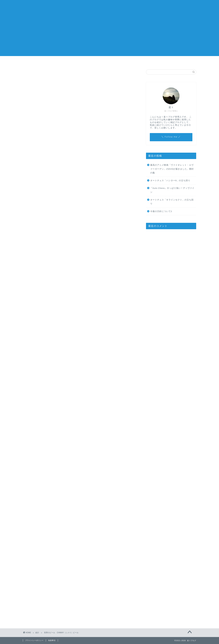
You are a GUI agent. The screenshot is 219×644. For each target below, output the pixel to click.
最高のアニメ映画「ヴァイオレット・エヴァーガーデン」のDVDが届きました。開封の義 (172, 169)
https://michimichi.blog (57, 534)
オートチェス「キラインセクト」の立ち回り (172, 202)
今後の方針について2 (110, 62)
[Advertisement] (109, 35)
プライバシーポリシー (34, 640)
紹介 (31, 75)
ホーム (73, 62)
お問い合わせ (146, 62)
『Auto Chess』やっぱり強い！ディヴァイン (172, 190)
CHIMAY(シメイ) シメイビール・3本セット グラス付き (59, 491)
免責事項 (52, 640)
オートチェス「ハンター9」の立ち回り (170, 181)
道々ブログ (110, 6)
